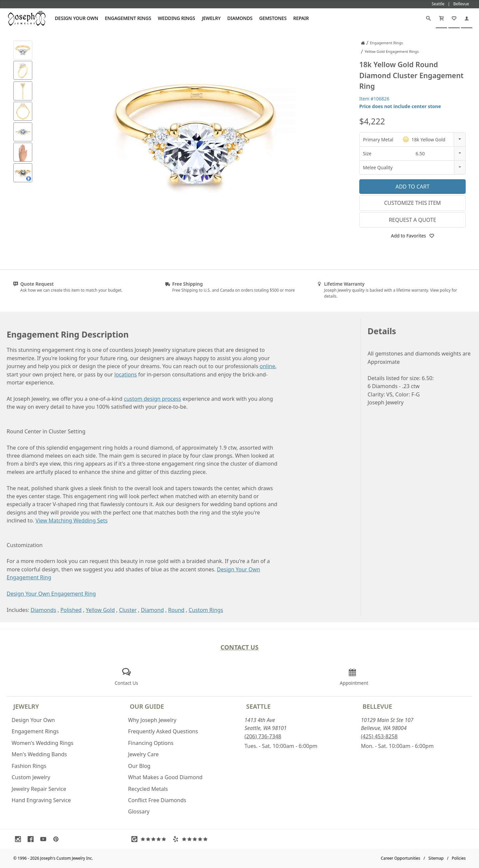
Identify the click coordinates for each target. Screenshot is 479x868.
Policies (459, 858)
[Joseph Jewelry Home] (363, 43)
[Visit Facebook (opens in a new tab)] (32, 839)
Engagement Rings (128, 18)
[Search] (428, 18)
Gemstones (273, 18)
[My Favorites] (454, 18)
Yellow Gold (100, 610)
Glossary (139, 811)
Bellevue (377, 706)
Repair (301, 18)
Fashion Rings (29, 766)
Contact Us (240, 647)
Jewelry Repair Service (39, 789)
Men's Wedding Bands (39, 754)
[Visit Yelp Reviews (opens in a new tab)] (192, 839)
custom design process (152, 399)
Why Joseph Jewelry (152, 720)
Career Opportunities (401, 858)
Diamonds (240, 18)
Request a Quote (412, 220)
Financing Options (151, 743)
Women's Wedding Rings (43, 743)
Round (176, 610)
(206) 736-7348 (263, 736)
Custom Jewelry (31, 777)
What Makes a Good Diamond (165, 777)
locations (126, 374)
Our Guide (147, 706)
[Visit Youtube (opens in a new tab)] (45, 839)
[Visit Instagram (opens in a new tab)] (20, 839)
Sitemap (436, 858)
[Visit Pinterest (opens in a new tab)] (58, 839)
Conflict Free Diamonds (157, 800)
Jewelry (211, 18)
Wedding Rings (177, 18)
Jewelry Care (143, 754)
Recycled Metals (148, 789)
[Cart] (441, 18)
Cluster (128, 610)
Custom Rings (206, 610)
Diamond (152, 610)
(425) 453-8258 (379, 736)
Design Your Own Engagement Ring (51, 594)
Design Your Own (77, 18)
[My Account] (467, 18)
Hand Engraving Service (41, 800)
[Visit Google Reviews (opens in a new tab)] (150, 839)
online (268, 366)
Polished (71, 610)
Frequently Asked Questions (163, 731)
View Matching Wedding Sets (72, 520)
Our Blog (139, 766)
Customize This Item (413, 203)
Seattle (258, 706)
